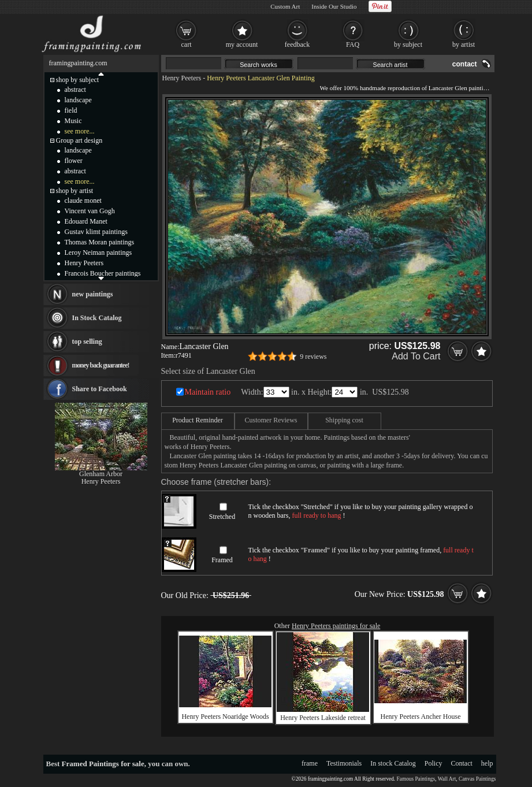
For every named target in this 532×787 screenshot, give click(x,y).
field (71, 110)
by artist (464, 44)
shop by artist (75, 191)
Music (73, 121)
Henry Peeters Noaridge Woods (225, 717)
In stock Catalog (393, 763)
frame (310, 763)
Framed (222, 560)
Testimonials (344, 763)
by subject (408, 44)
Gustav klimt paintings (96, 232)
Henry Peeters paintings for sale (336, 626)
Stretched (222, 517)
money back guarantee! (101, 365)
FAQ (353, 44)
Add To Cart (416, 356)
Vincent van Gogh (90, 211)
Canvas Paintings (477, 779)
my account (242, 44)
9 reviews (313, 357)
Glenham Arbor (101, 474)
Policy (434, 763)
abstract (75, 90)
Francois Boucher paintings (103, 273)
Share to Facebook (100, 389)
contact (465, 64)
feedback (297, 44)
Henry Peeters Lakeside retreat (323, 718)
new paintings (93, 294)
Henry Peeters (182, 78)
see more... (80, 131)
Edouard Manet (86, 221)
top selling (87, 341)
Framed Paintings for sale (103, 764)
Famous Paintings (416, 779)
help (487, 763)
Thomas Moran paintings (100, 242)
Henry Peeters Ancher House (421, 717)
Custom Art (285, 6)
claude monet (83, 201)
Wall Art (447, 779)
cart (187, 44)
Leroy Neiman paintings (98, 253)
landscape (78, 100)
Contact (462, 763)
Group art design (79, 140)
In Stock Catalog (97, 318)
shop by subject (78, 80)
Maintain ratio (208, 392)
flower (74, 161)
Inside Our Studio (334, 6)
